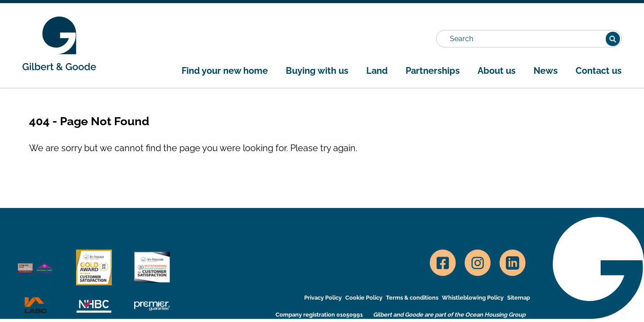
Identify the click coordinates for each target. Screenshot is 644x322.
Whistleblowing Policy (473, 298)
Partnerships (433, 71)
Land (377, 71)
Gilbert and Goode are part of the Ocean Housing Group (449, 315)
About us (497, 71)
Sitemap (519, 298)
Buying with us (317, 71)
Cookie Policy (364, 298)
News (546, 71)
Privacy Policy (323, 298)
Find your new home (225, 71)
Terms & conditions (412, 298)
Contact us (599, 71)
